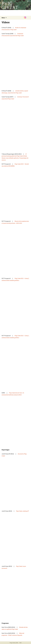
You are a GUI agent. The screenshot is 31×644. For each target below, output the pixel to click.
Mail (20, 643)
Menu (3, 18)
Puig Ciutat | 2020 (14, 643)
